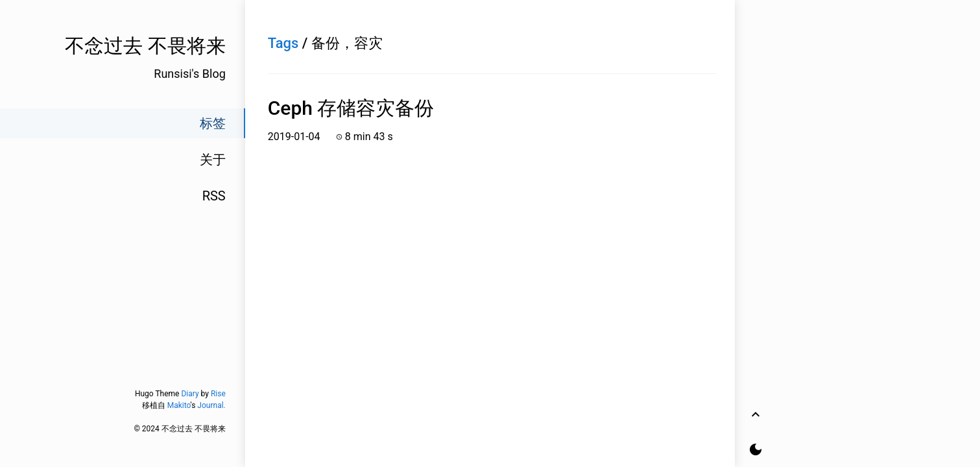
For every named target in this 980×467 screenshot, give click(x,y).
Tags (283, 43)
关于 (213, 160)
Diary (190, 394)
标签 (213, 123)
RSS (214, 196)
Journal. (211, 405)
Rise (218, 394)
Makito (179, 405)
